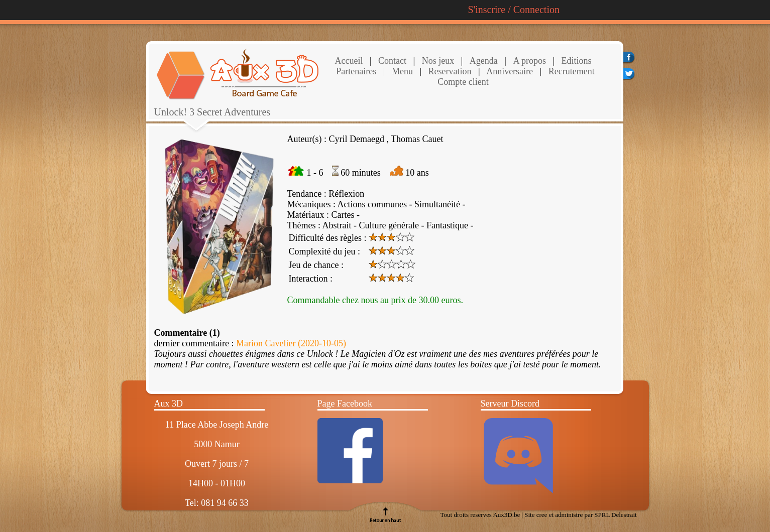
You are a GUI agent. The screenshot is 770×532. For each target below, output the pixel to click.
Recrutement (570, 71)
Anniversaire (509, 71)
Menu (402, 71)
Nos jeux (437, 61)
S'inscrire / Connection (514, 10)
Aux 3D (169, 404)
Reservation (449, 71)
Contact (392, 61)
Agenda (484, 61)
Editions (577, 61)
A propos (529, 61)
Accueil (349, 61)
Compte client (463, 82)
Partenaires (356, 71)
